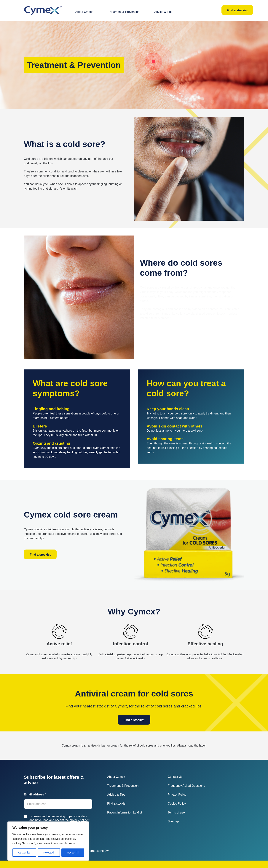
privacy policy (79, 820)
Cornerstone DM (98, 851)
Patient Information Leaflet (125, 812)
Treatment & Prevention (124, 12)
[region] (48, 841)
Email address (35, 794)
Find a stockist (237, 10)
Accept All (73, 853)
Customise (24, 853)
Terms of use (176, 812)
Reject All (49, 853)
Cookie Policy (177, 804)
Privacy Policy (177, 795)
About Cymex (84, 12)
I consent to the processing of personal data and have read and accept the (59, 818)
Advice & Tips (163, 12)
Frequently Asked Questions (186, 786)
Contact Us (175, 777)
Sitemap (173, 821)
